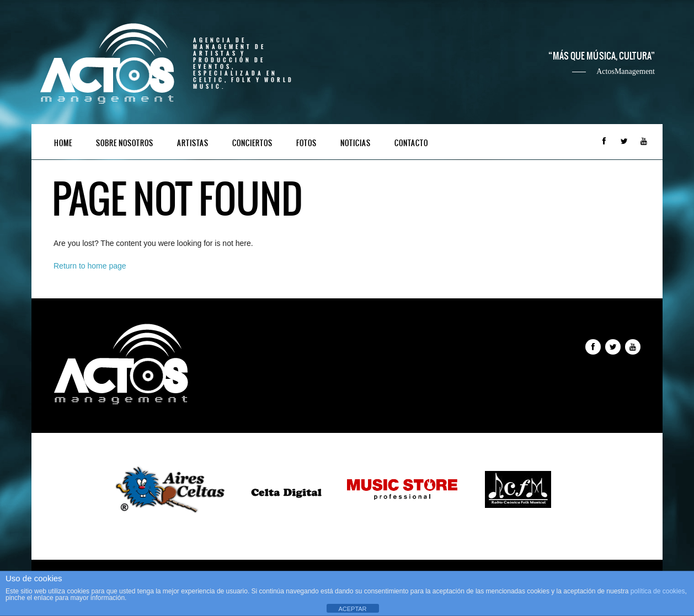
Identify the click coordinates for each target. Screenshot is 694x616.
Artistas (193, 143)
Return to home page (90, 266)
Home (63, 143)
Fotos (306, 143)
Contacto (411, 143)
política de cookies (658, 591)
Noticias (356, 143)
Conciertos (252, 143)
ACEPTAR (352, 609)
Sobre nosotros (125, 143)
